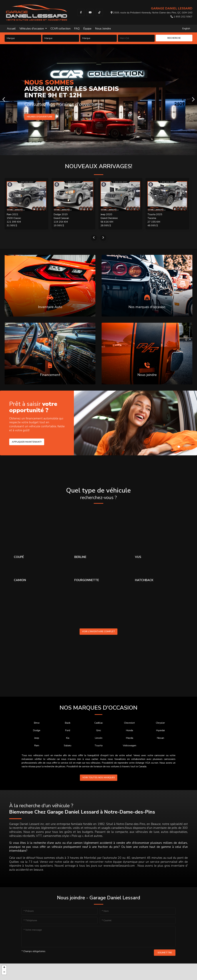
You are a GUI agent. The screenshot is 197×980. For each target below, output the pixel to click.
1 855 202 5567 (181, 17)
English (186, 29)
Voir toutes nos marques (99, 777)
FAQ (77, 29)
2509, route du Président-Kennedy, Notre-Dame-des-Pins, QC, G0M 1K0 (152, 13)
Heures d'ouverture (40, 117)
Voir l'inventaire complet (98, 631)
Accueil (11, 29)
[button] (4, 968)
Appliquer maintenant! (27, 442)
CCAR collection (60, 29)
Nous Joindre (103, 29)
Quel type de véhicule (98, 494)
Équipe (87, 29)
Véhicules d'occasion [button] (32, 29)
